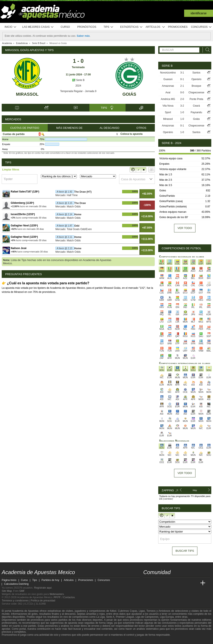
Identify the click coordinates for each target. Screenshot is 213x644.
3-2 (182, 106)
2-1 (182, 86)
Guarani (168, 79)
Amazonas (168, 86)
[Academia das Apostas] (155, 583)
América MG (168, 99)
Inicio (10, 27)
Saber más (83, 36)
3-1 (182, 73)
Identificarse (199, 13)
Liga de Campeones (147, 617)
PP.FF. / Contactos (64, 597)
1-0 (182, 112)
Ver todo (185, 228)
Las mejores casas (38, 27)
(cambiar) (168, 499)
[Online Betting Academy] (171, 583)
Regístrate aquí (43, 588)
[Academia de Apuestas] (179, 583)
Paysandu (196, 112)
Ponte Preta (196, 99)
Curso (65, 27)
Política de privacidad (43, 601)
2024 (78, 86)
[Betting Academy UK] (195, 583)
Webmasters (57, 594)
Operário (196, 79)
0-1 (182, 79)
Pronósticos (87, 27)
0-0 (182, 92)
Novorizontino (168, 73)
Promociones (178, 27)
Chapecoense (196, 92)
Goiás (129, 94)
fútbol (113, 611)
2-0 (182, 99)
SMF (22, 591)
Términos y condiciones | (16, 601)
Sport (168, 112)
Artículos (155, 27)
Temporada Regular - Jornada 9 (78, 91)
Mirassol (27, 94)
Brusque (196, 86)
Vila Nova (168, 106)
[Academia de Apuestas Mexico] (147, 583)
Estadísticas (131, 27)
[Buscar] (206, 50)
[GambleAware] (12, 640)
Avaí (168, 92)
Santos (196, 73)
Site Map (7, 591)
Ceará (196, 106)
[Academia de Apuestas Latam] (187, 583)
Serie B (78, 80)
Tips (108, 27)
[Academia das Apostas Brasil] (163, 583)
